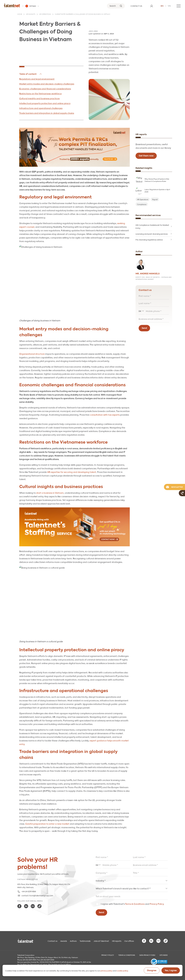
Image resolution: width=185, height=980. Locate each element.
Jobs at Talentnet (101, 941)
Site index (164, 955)
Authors (73, 941)
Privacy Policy (157, 904)
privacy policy (106, 970)
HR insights (31, 14)
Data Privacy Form (147, 955)
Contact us (52, 941)
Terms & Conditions (135, 904)
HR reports (117, 941)
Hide (31, 74)
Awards (64, 941)
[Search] (116, 6)
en (162, 6)
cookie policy (122, 970)
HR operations (45, 14)
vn (169, 6)
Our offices (129, 941)
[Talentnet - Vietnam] (33, 6)
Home (20, 14)
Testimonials (85, 941)
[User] (152, 6)
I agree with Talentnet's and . (133, 904)
